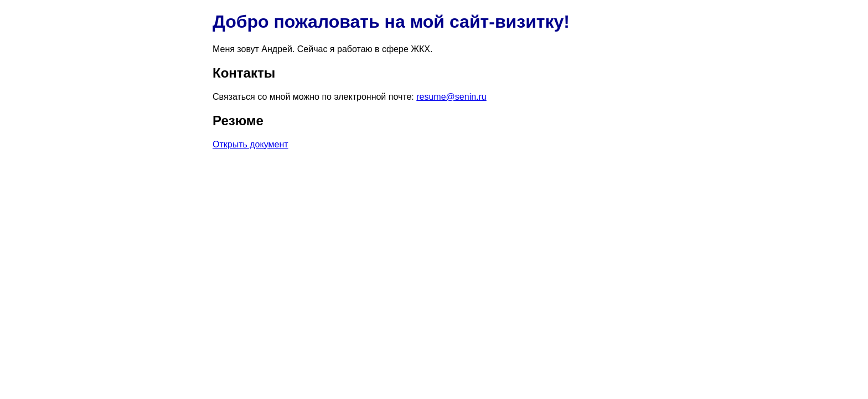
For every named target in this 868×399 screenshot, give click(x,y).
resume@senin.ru (451, 97)
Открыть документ (250, 144)
